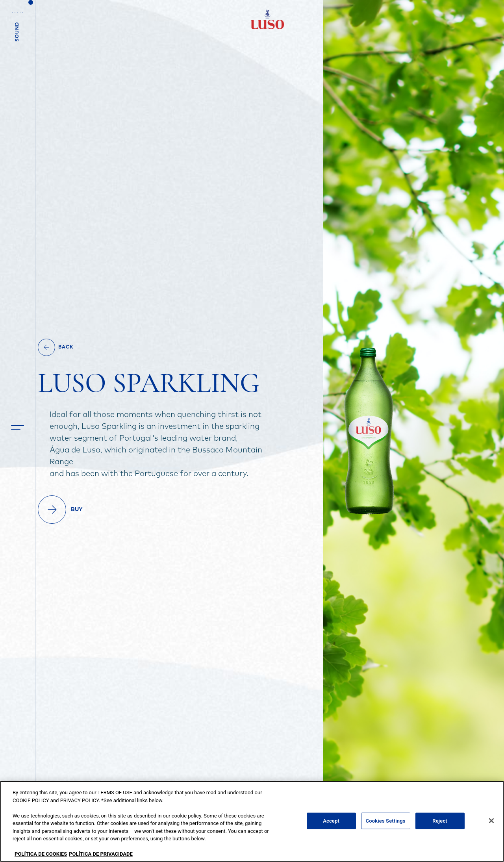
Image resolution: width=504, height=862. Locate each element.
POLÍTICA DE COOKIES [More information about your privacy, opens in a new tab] (41, 854)
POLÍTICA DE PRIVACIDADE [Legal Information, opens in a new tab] (101, 854)
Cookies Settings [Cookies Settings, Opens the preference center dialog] (386, 821)
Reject (440, 821)
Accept (331, 821)
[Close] (491, 821)
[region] (252, 821)
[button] (18, 427)
